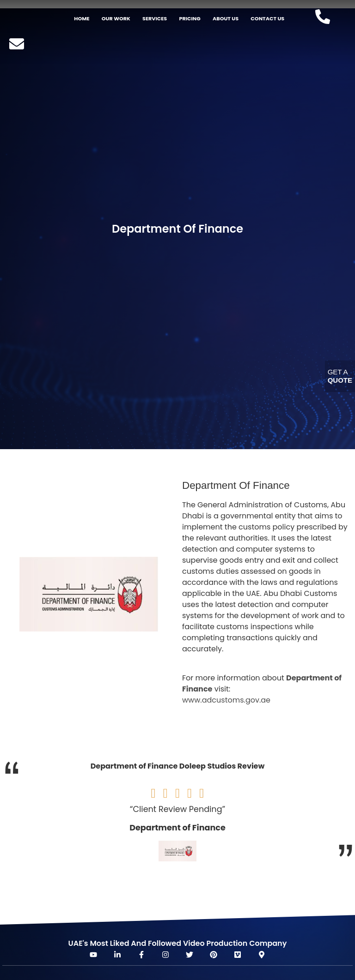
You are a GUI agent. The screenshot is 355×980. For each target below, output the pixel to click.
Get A (340, 376)
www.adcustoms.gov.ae (226, 700)
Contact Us (267, 18)
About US (226, 18)
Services (155, 18)
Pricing (190, 18)
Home (82, 18)
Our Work (116, 18)
